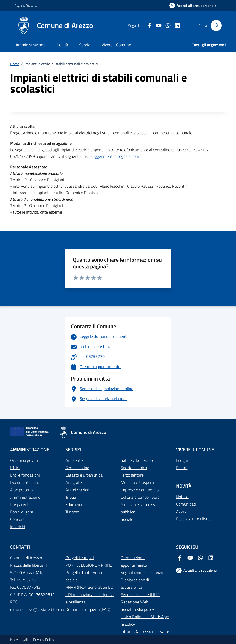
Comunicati (186, 504)
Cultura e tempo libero (140, 497)
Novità (62, 45)
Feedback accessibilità (140, 595)
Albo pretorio (21, 490)
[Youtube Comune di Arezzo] (157, 26)
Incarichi (18, 527)
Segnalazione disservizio (142, 572)
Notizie (182, 497)
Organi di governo (26, 460)
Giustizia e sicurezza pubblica (139, 508)
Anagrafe (74, 482)
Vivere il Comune (116, 45)
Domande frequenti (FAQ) (88, 609)
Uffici (15, 468)
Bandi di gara (22, 512)
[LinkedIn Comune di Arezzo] (175, 26)
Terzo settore (132, 475)
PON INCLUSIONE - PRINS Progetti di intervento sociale (89, 572)
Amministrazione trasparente (25, 501)
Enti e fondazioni (25, 475)
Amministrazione (31, 45)
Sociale (127, 519)
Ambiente (74, 460)
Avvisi (181, 511)
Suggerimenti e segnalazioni (115, 156)
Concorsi (18, 519)
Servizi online (77, 468)
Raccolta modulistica (194, 519)
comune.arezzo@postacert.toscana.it (39, 609)
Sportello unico (134, 468)
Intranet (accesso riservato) (145, 631)
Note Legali (19, 640)
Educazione (75, 505)
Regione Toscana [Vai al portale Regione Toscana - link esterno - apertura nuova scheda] (25, 5)
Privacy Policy (44, 640)
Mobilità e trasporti (137, 482)
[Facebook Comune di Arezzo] (148, 26)
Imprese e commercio (140, 490)
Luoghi (182, 460)
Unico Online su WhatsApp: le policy (145, 620)
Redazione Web (134, 602)
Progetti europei (80, 558)
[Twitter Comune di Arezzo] (166, 26)
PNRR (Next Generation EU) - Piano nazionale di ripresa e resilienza (90, 595)
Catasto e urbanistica (84, 475)
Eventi (182, 468)
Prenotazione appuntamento (134, 561)
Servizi (85, 45)
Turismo (72, 512)
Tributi (71, 497)
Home (15, 64)
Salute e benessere (137, 460)
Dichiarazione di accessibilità (135, 584)
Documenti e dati (25, 482)
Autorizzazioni (78, 490)
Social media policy (138, 609)
